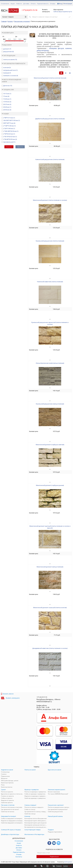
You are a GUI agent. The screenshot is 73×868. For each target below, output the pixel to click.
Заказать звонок (7, 694)
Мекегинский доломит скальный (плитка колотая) (50, 608)
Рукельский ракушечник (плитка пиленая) (50, 241)
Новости (19, 4)
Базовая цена (8, 33)
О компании (5, 4)
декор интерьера (43, 50)
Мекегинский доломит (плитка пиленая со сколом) (50, 200)
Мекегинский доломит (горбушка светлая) (50, 445)
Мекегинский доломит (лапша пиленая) (50, 567)
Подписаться (54, 857)
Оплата (33, 4)
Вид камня (7, 45)
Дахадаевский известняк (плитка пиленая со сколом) (50, 648)
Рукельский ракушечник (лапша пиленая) (50, 404)
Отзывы (53, 4)
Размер (5, 114)
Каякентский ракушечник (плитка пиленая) (50, 159)
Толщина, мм (8, 90)
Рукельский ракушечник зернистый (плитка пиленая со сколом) (50, 323)
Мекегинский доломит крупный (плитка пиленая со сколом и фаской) (50, 527)
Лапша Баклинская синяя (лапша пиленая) (50, 363)
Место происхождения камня (11, 81)
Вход (60, 4)
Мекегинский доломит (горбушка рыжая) (50, 485)
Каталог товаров (14, 17)
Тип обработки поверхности (14, 63)
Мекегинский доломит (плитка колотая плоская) (50, 78)
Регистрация (68, 4)
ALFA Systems (68, 862)
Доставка (26, 4)
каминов (68, 48)
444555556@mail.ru (44, 701)
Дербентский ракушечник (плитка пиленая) (50, 119)
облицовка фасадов (57, 48)
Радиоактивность (43, 4)
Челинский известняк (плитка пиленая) (50, 282)
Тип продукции (9, 56)
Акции (13, 4)
